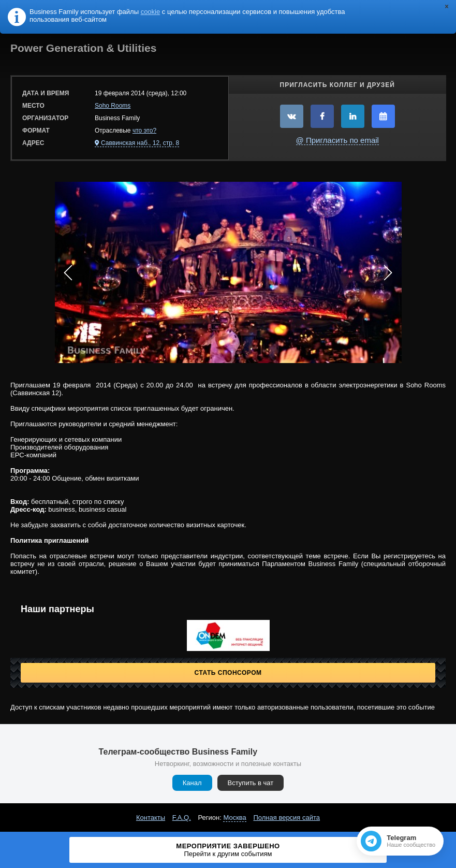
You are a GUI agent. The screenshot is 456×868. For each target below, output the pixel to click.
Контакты (151, 818)
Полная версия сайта (286, 818)
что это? (144, 131)
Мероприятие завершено (228, 850)
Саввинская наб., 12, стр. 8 (140, 143)
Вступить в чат (251, 783)
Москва (234, 818)
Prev (68, 272)
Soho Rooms (113, 106)
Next (388, 272)
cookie (151, 12)
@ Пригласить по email (337, 140)
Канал (192, 783)
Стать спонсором (228, 673)
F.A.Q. (182, 818)
